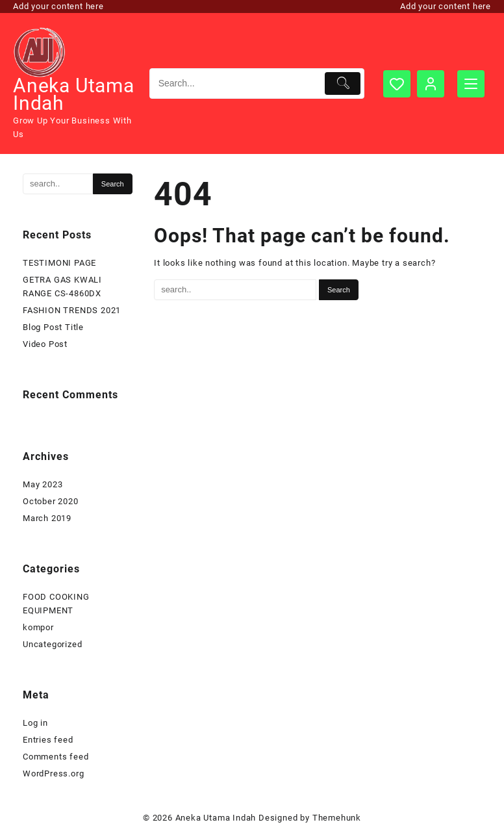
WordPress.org (53, 773)
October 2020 (51, 501)
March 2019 (47, 518)
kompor (38, 627)
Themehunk (337, 818)
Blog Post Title (53, 327)
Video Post (45, 344)
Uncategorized (52, 644)
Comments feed (56, 757)
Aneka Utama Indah (74, 94)
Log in (35, 723)
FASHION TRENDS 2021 (72, 310)
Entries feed (48, 740)
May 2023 (43, 484)
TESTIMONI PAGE (59, 263)
